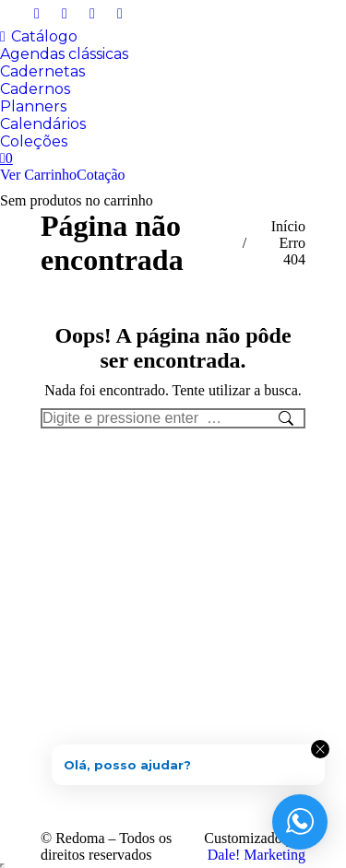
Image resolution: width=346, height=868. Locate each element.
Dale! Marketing (257, 855)
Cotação (101, 175)
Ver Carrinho (38, 175)
